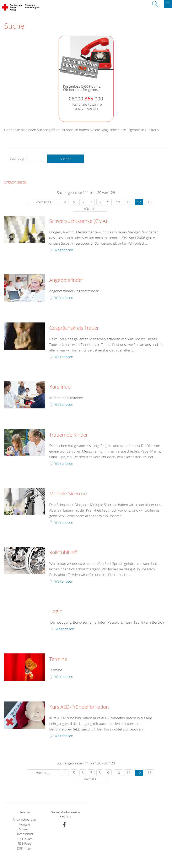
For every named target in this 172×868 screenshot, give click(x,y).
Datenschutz (25, 834)
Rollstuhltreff (63, 553)
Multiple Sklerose (68, 494)
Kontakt (25, 824)
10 (118, 202)
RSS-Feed (25, 843)
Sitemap (25, 829)
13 (150, 202)
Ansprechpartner (25, 819)
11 (129, 202)
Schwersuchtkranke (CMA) (78, 221)
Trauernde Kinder (69, 435)
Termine (58, 659)
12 (139, 202)
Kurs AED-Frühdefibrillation (79, 707)
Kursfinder (61, 387)
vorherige (44, 202)
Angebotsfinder (66, 280)
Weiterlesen (64, 250)
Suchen (66, 159)
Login (56, 611)
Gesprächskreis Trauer (74, 328)
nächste (90, 208)
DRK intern (25, 848)
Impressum (25, 839)
